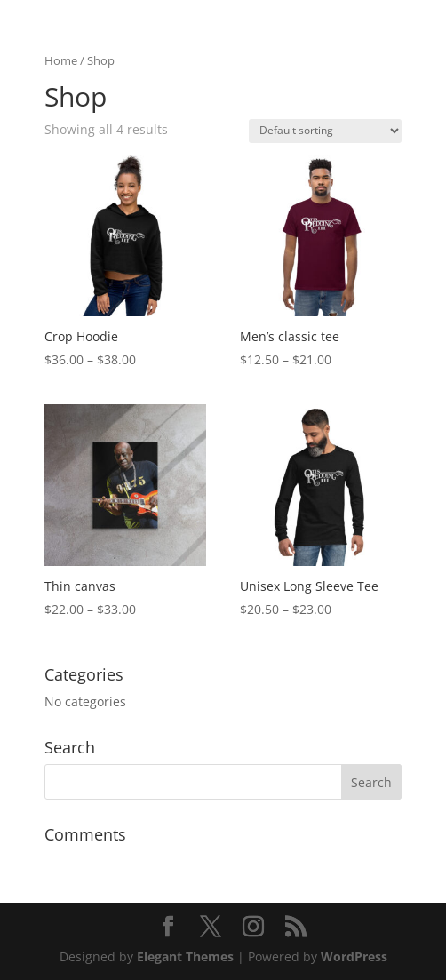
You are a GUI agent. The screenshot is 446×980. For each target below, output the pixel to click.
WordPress (354, 956)
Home (61, 60)
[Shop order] (325, 131)
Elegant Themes (185, 956)
